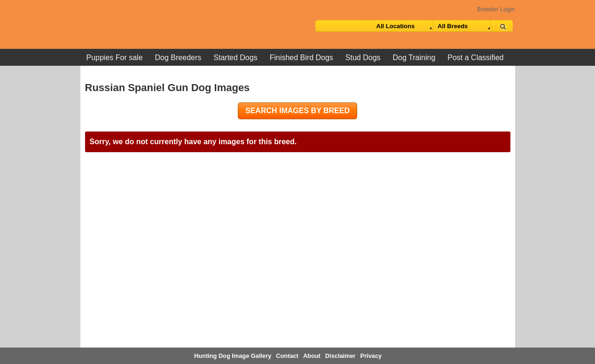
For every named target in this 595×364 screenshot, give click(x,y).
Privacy (371, 356)
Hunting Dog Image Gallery (233, 356)
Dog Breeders (178, 58)
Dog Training (414, 58)
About (312, 356)
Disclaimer (341, 356)
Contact (287, 356)
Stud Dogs (363, 58)
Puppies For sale (115, 58)
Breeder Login (496, 9)
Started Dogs (235, 58)
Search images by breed (297, 111)
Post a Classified (475, 58)
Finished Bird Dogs (301, 58)
